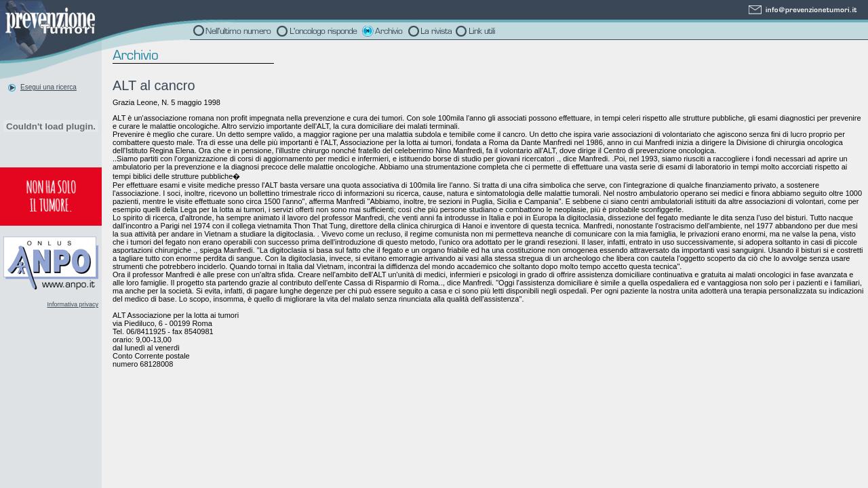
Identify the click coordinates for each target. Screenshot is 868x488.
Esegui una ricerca (48, 87)
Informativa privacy (73, 304)
